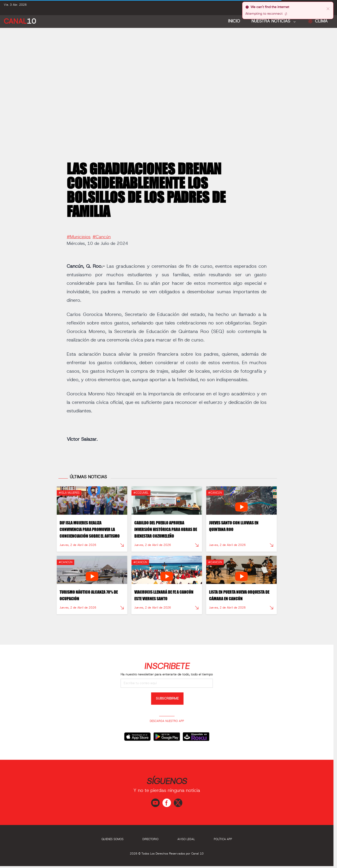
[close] (328, 9)
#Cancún (102, 235)
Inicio (234, 21)
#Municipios (79, 235)
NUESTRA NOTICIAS (271, 21)
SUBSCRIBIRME (167, 699)
